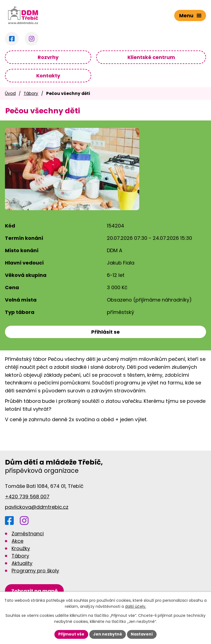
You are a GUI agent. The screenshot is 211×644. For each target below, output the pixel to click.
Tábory (31, 93)
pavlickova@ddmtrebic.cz (37, 507)
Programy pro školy (35, 571)
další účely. (136, 607)
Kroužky (21, 548)
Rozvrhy (48, 57)
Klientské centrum (151, 57)
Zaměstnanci (28, 534)
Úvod (10, 93)
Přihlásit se (105, 332)
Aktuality (22, 563)
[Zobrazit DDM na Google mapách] (34, 591)
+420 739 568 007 (27, 497)
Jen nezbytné (108, 634)
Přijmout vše (71, 634)
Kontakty (48, 76)
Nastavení (142, 634)
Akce (17, 541)
